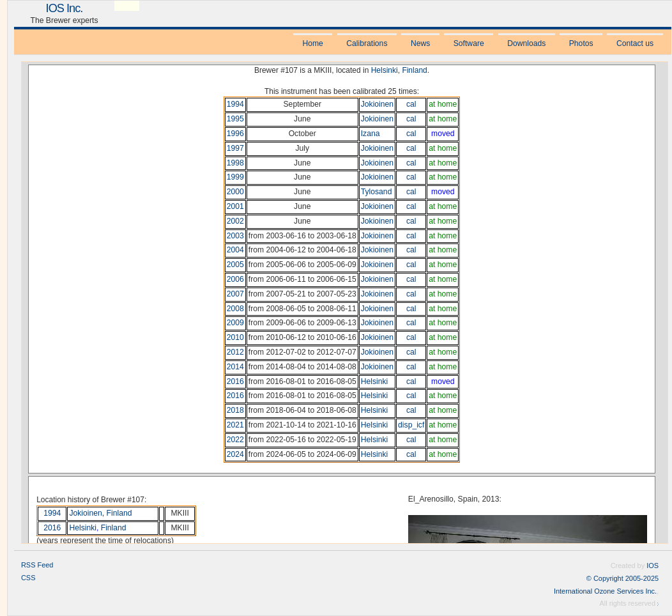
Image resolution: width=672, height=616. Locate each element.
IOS (653, 566)
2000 (235, 192)
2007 (235, 294)
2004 (235, 250)
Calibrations (367, 43)
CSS (28, 578)
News (420, 43)
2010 (235, 337)
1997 (235, 148)
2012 (235, 352)
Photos (581, 43)
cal (411, 104)
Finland (414, 70)
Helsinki (385, 70)
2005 (235, 265)
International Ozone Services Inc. (605, 591)
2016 (235, 381)
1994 (235, 104)
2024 (235, 454)
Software (469, 43)
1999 (235, 177)
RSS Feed (37, 565)
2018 (235, 410)
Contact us (635, 43)
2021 (235, 425)
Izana (370, 134)
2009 (235, 323)
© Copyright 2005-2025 (622, 578)
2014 (235, 367)
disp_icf (411, 425)
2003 (235, 236)
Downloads (526, 43)
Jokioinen (377, 104)
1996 (235, 134)
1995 (235, 119)
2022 (235, 440)
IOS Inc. (65, 8)
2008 (235, 309)
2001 (235, 206)
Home (312, 43)
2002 (235, 221)
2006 (235, 279)
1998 (235, 163)
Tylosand (377, 192)
